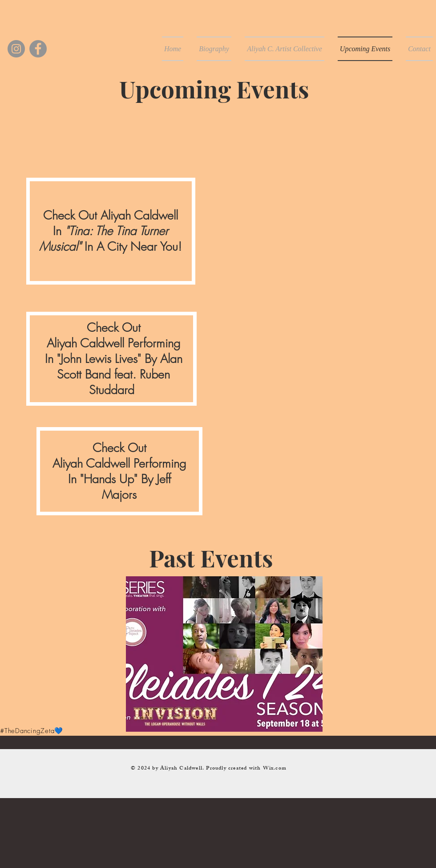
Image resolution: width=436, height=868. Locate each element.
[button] (224, 654)
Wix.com (275, 769)
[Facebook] (38, 49)
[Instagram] (16, 49)
